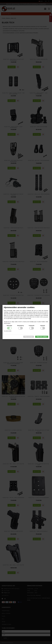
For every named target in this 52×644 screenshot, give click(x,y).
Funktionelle (32, 326)
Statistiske (43, 326)
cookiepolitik (45, 317)
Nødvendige (9, 326)
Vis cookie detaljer (8, 331)
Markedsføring (20, 326)
